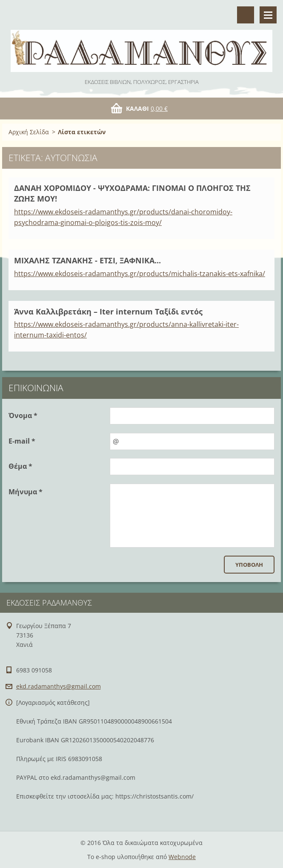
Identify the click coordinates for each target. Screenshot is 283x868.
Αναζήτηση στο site (246, 15)
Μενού (268, 15)
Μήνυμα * (26, 492)
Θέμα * (20, 466)
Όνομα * (23, 415)
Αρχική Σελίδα (29, 132)
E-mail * (22, 441)
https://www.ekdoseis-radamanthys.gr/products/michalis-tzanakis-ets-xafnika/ (140, 274)
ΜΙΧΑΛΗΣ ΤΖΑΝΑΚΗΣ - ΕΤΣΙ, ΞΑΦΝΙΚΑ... (87, 260)
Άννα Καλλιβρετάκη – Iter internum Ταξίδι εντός (108, 311)
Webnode (182, 857)
